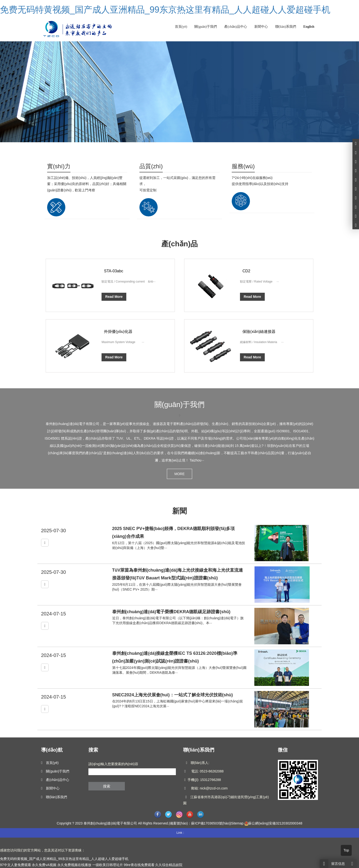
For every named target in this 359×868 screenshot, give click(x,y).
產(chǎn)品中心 (236, 27)
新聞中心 (261, 27)
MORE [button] (179, 474)
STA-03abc (114, 271)
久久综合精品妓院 (169, 865)
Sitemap (237, 823)
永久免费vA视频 (44, 865)
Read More (114, 297)
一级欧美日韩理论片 (108, 865)
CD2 (246, 271)
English (309, 27)
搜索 (107, 786)
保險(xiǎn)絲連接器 (259, 332)
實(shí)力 (59, 166)
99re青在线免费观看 (139, 865)
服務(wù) (243, 166)
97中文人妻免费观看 (16, 865)
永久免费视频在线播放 (74, 865)
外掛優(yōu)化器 (118, 332)
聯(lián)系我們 (286, 27)
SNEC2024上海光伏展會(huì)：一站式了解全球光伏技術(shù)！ (173, 695)
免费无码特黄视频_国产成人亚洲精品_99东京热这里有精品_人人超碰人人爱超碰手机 (165, 10)
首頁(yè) (181, 27)
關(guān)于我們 (206, 27)
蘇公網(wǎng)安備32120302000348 (275, 823)
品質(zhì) (151, 166)
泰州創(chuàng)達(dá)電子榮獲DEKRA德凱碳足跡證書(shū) (171, 612)
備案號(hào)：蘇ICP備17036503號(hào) (200, 823)
